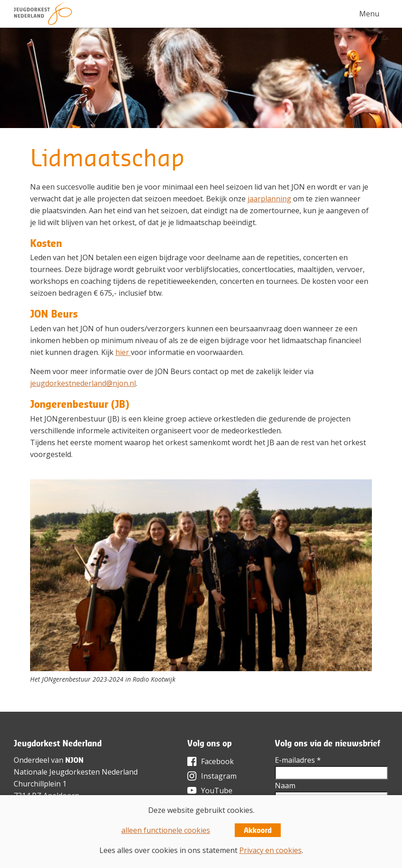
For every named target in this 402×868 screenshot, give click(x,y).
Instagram (219, 776)
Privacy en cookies (271, 850)
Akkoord (258, 830)
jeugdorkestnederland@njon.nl (83, 383)
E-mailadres (298, 760)
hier (123, 352)
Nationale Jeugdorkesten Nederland (76, 772)
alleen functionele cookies (166, 830)
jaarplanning (269, 199)
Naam (285, 786)
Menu (369, 14)
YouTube (217, 791)
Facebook (217, 761)
